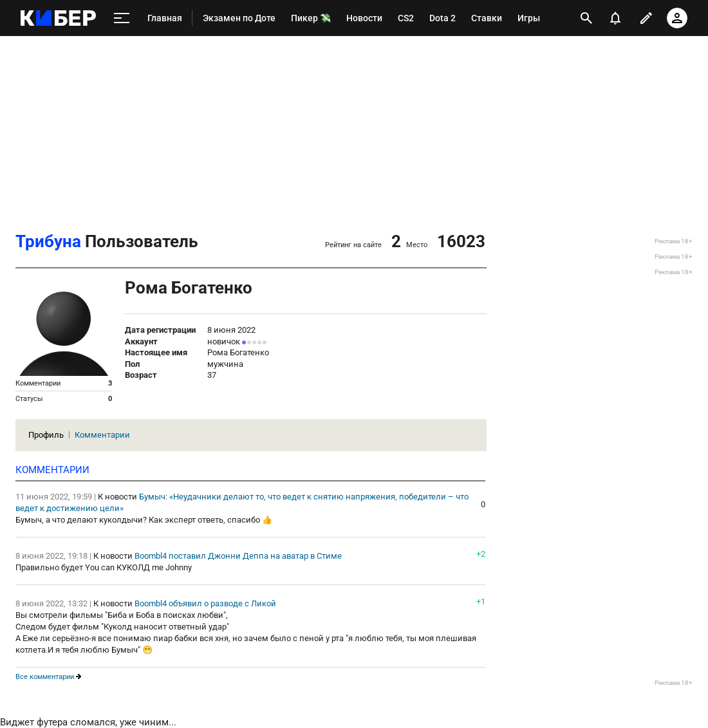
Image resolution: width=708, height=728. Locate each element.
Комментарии (102, 435)
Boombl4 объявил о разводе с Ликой (205, 603)
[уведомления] (615, 18)
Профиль (46, 435)
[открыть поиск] (586, 18)
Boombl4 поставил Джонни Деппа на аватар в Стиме (238, 556)
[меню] (122, 18)
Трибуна (48, 241)
